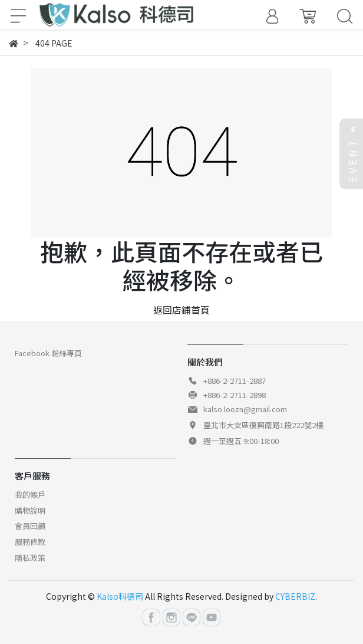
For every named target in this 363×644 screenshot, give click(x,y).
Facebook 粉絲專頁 (48, 353)
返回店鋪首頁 (181, 310)
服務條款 (30, 542)
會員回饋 (30, 526)
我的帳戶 (30, 494)
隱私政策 (30, 558)
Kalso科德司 (120, 596)
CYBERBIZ (295, 596)
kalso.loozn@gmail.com (245, 409)
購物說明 (30, 510)
